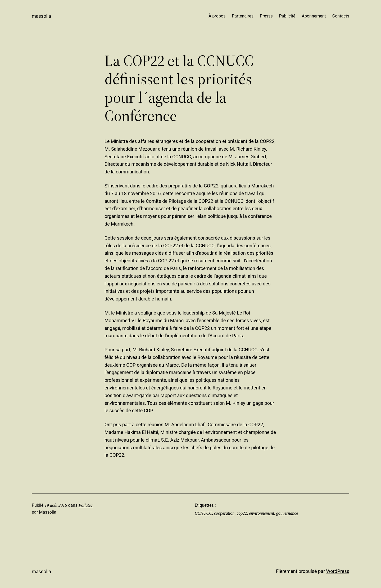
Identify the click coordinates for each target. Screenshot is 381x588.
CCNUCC (203, 513)
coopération (224, 513)
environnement (261, 513)
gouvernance (287, 513)
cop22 (242, 513)
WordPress (338, 571)
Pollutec (86, 505)
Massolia (41, 16)
